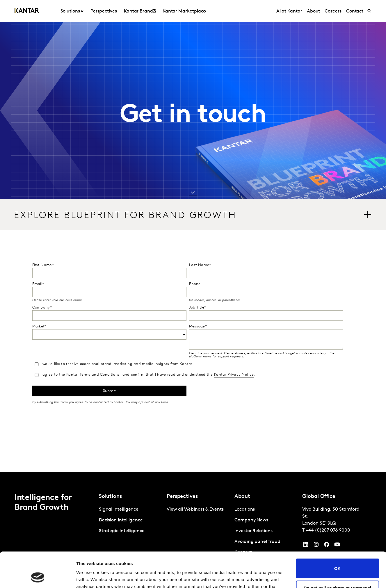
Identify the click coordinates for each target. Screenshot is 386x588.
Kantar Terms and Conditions (93, 375)
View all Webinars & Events (195, 509)
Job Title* (198, 308)
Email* (38, 284)
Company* (42, 308)
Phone (195, 284)
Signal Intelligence (119, 509)
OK (338, 535)
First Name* (43, 265)
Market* (39, 326)
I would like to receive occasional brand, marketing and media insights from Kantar (113, 364)
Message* (198, 326)
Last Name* (200, 265)
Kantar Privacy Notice (234, 375)
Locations (245, 509)
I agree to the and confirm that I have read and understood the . (144, 375)
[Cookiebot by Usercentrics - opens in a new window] (38, 577)
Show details (90, 577)
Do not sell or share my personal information (338, 557)
